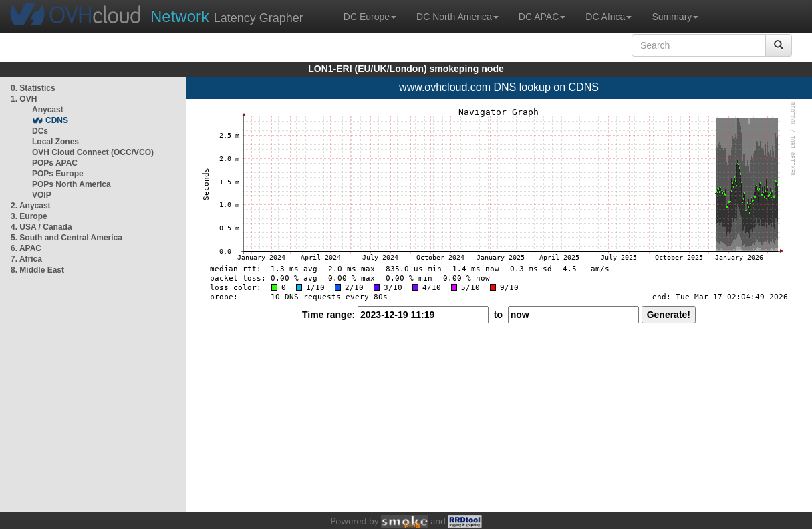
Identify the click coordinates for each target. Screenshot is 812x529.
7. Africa (26, 259)
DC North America (457, 17)
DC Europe (370, 17)
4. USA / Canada (41, 227)
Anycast (48, 110)
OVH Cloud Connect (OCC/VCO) (93, 152)
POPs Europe (58, 174)
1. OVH (24, 99)
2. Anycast (31, 206)
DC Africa (608, 17)
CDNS (57, 120)
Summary (675, 17)
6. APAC (26, 248)
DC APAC (542, 17)
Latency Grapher (227, 16)
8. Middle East (37, 270)
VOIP (41, 195)
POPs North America (72, 184)
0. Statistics (33, 88)
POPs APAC (55, 163)
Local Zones (55, 142)
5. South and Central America (66, 238)
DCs (40, 131)
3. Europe (29, 216)
